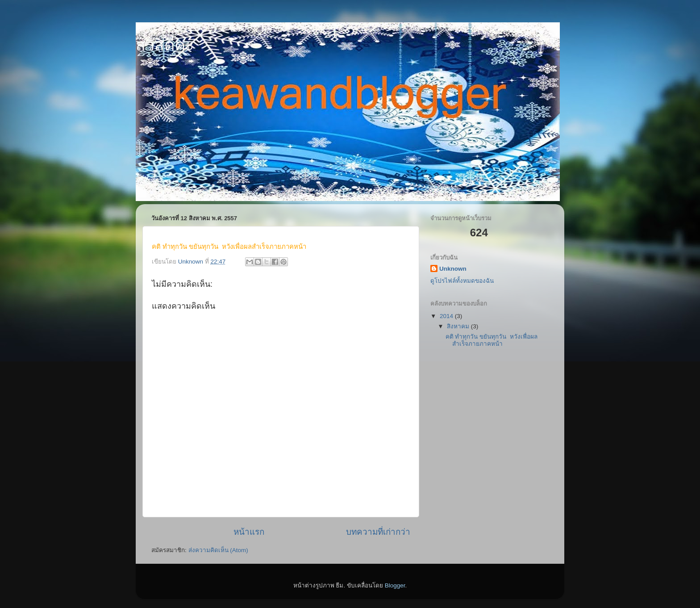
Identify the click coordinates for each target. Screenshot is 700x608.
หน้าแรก (249, 532)
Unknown (453, 269)
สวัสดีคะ (165, 45)
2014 (447, 316)
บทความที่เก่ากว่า (378, 532)
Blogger (395, 585)
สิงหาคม (459, 326)
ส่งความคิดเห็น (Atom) (218, 550)
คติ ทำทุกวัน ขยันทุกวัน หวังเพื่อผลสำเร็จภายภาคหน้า (492, 340)
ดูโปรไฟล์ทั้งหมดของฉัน (462, 281)
